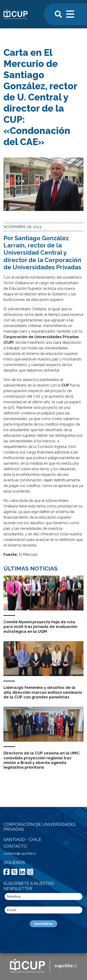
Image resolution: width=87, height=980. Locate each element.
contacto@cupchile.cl (20, 853)
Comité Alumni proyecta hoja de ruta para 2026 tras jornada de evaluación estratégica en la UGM (40, 627)
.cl (66, 966)
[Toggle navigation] (71, 13)
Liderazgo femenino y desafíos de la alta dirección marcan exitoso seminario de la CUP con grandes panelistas (43, 692)
